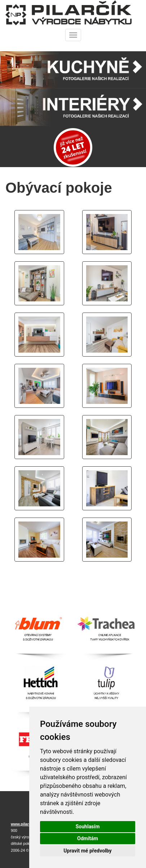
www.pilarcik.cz (25, 824)
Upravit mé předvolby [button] (87, 851)
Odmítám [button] (88, 838)
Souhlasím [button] (88, 826)
